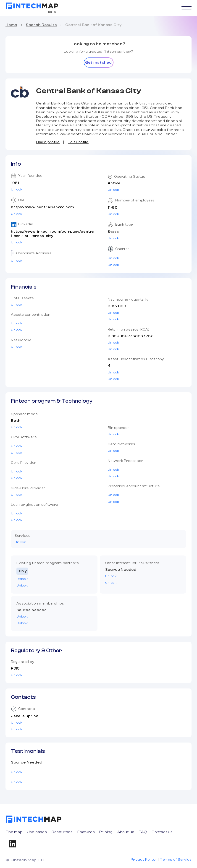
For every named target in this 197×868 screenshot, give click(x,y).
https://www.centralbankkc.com (42, 207)
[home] (32, 6)
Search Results (41, 25)
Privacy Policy (143, 860)
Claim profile (48, 142)
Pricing (106, 832)
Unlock (17, 190)
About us (126, 832)
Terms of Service (176, 860)
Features (86, 832)
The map (14, 832)
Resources (62, 832)
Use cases (37, 832)
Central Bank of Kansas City (93, 25)
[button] (186, 8)
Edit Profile (78, 142)
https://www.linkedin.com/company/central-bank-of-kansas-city (53, 234)
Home (11, 25)
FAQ (143, 832)
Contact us (162, 832)
